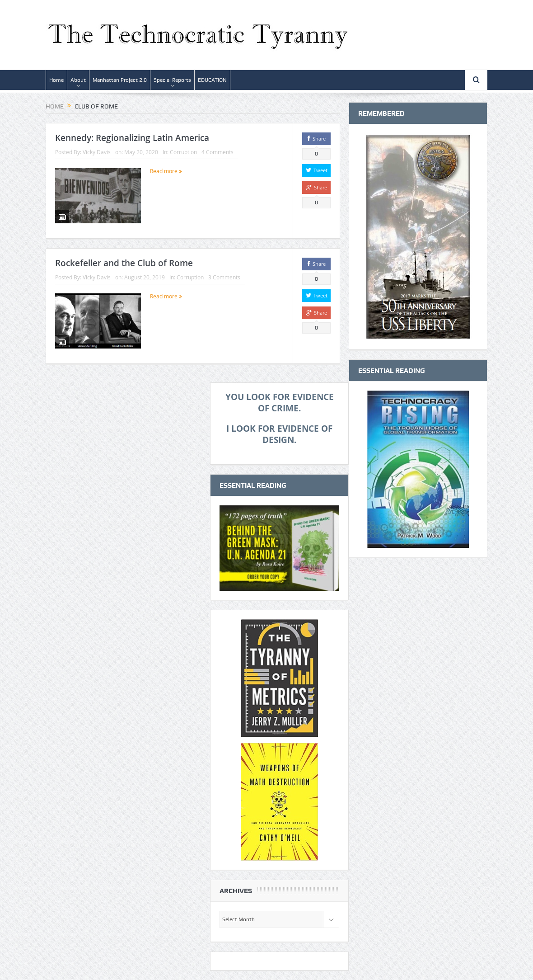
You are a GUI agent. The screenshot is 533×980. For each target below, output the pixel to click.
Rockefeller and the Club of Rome (124, 263)
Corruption (183, 152)
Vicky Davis (97, 152)
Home (56, 80)
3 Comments (224, 277)
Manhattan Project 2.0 (120, 80)
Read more (166, 171)
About (78, 80)
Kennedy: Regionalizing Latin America (132, 138)
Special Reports (172, 80)
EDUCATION (212, 80)
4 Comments (217, 152)
